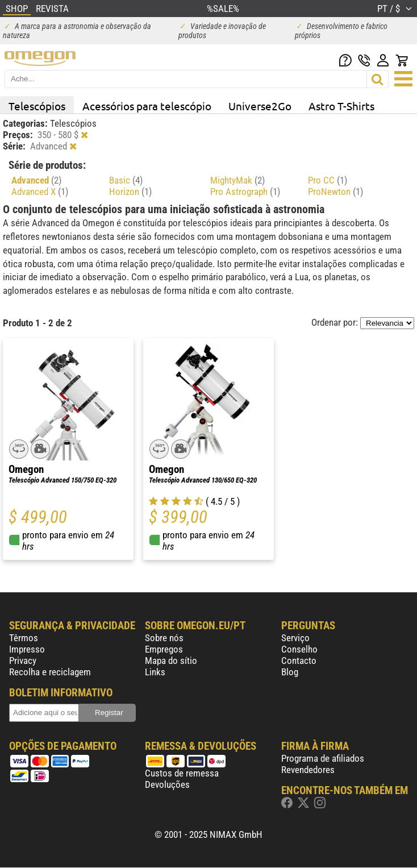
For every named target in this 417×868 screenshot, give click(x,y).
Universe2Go (260, 106)
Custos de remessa (182, 773)
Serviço (295, 638)
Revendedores (308, 770)
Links (155, 672)
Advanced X (40, 192)
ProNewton (335, 192)
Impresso (27, 649)
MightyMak (237, 180)
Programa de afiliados (323, 758)
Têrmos (24, 638)
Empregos (164, 649)
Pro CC (328, 180)
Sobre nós (164, 638)
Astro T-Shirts (341, 106)
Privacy (23, 661)
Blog (290, 672)
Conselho (299, 649)
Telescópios (37, 106)
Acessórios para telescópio (147, 106)
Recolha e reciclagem (50, 672)
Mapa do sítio (171, 661)
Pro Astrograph (245, 192)
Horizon (130, 192)
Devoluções (167, 784)
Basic (126, 180)
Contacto (299, 661)
